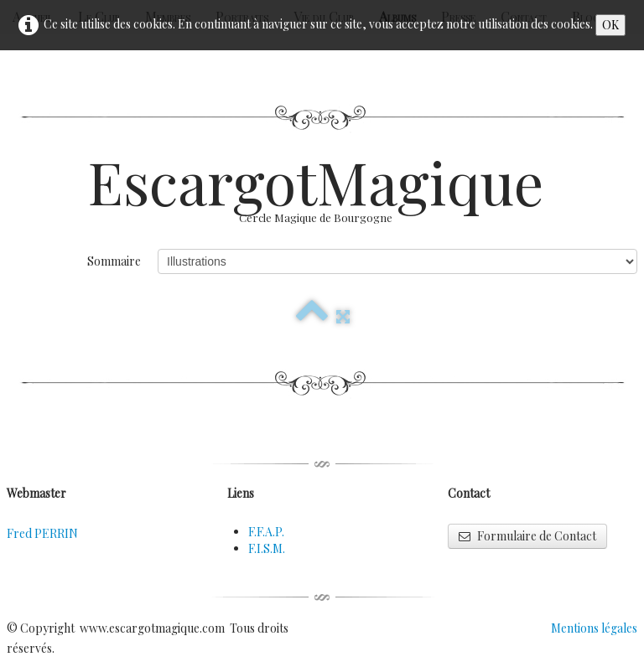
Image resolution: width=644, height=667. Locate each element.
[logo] (322, 197)
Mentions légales (594, 628)
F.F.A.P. (266, 532)
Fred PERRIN (42, 533)
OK (610, 25)
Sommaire (114, 261)
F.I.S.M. (267, 548)
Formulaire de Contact (527, 536)
